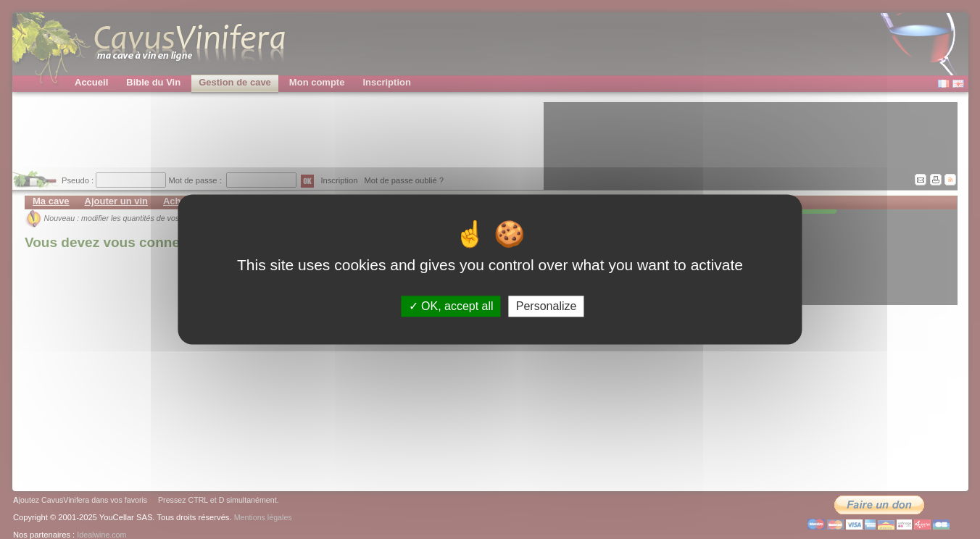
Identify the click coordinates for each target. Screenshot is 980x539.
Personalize (547, 306)
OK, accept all (451, 306)
